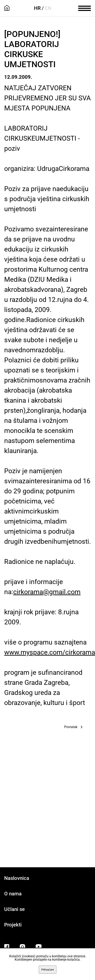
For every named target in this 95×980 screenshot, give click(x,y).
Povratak (71, 727)
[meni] (85, 8)
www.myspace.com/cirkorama (50, 652)
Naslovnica (17, 878)
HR (37, 8)
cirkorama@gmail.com (47, 592)
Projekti (13, 925)
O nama (13, 894)
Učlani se (14, 909)
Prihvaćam (48, 970)
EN (48, 8)
